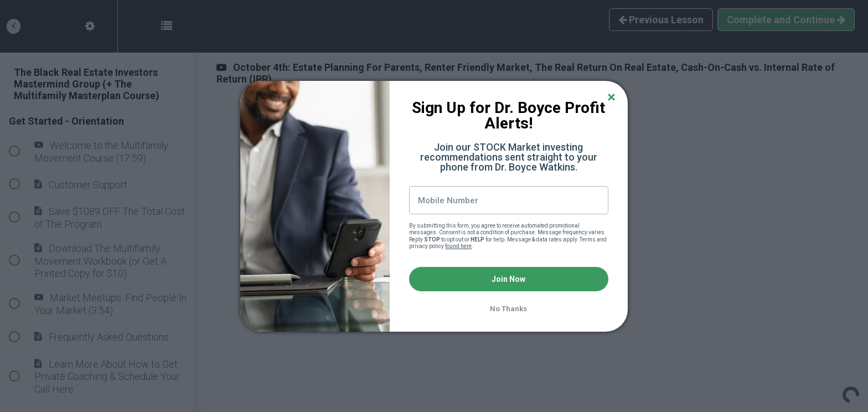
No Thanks (508, 309)
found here (458, 246)
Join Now (508, 279)
